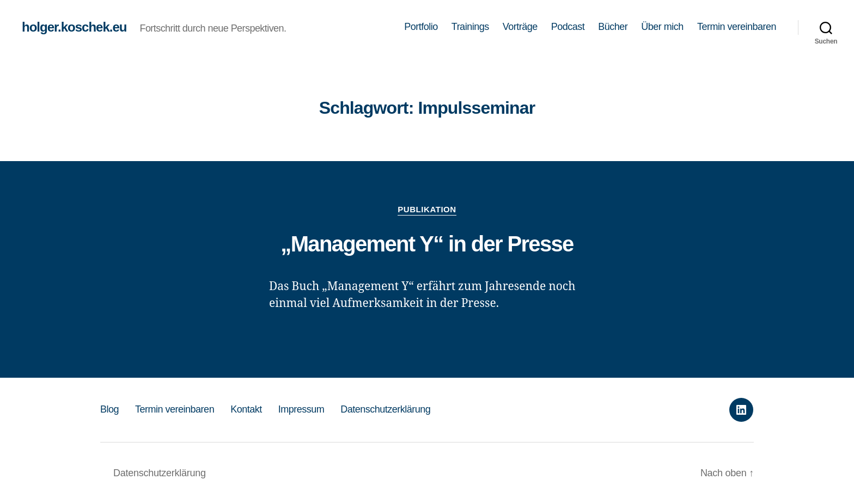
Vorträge (520, 27)
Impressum (301, 409)
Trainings (470, 27)
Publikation (427, 209)
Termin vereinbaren (737, 27)
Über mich (662, 27)
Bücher (613, 27)
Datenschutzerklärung (385, 409)
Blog (109, 409)
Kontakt (246, 409)
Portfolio (421, 27)
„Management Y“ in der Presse (427, 244)
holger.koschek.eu (74, 27)
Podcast (568, 27)
